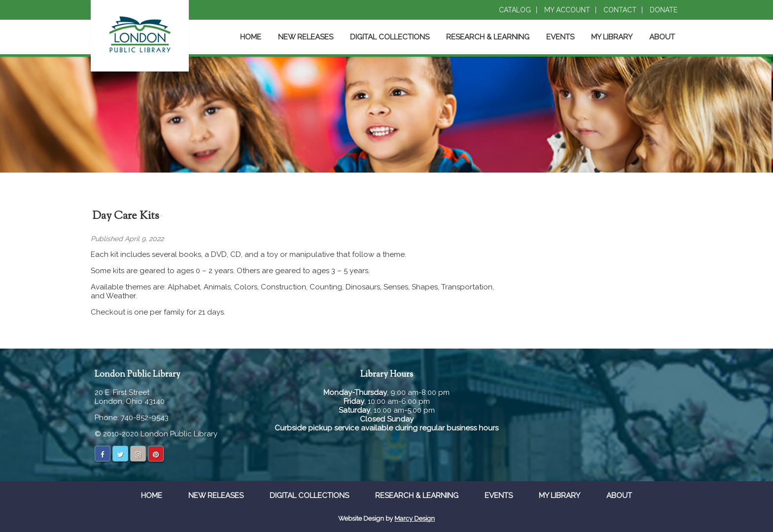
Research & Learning (488, 37)
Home (251, 37)
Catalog (515, 10)
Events (560, 37)
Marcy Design (415, 518)
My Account (567, 10)
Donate (664, 10)
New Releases (306, 37)
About (662, 37)
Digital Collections (390, 37)
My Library (612, 37)
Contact (620, 10)
